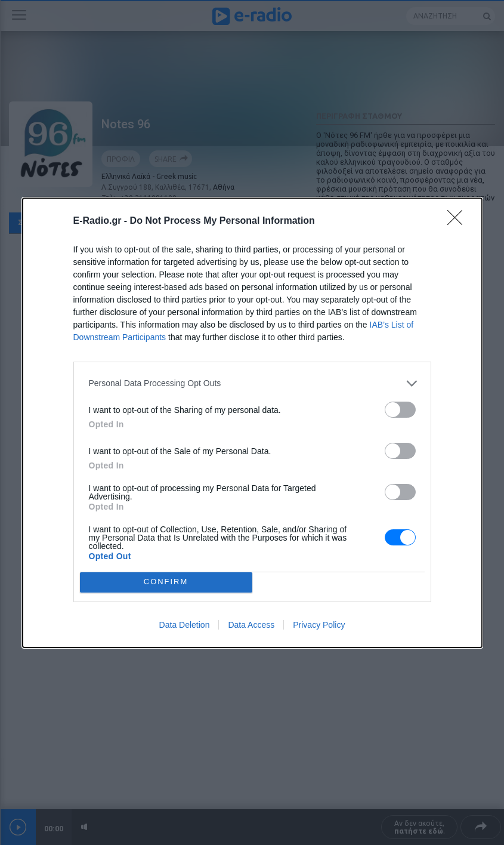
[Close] (459, 221)
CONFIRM (166, 582)
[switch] (400, 410)
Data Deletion (185, 625)
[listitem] (252, 383)
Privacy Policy (319, 625)
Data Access (251, 625)
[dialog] (252, 423)
